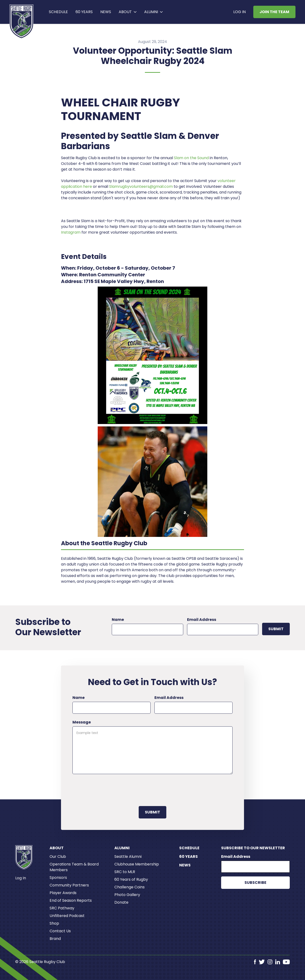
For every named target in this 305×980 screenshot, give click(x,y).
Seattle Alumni (128, 857)
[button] (128, 12)
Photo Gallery (127, 895)
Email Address (202, 620)
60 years (84, 12)
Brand (55, 939)
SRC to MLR (125, 872)
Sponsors (58, 878)
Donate (121, 902)
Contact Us (60, 931)
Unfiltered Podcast (67, 916)
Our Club (58, 857)
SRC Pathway (62, 908)
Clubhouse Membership (137, 864)
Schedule (58, 12)
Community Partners (69, 885)
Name (118, 620)
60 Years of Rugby (131, 879)
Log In (239, 12)
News (106, 12)
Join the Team (274, 12)
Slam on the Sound (191, 158)
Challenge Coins (130, 887)
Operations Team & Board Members (74, 867)
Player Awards (63, 893)
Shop (54, 923)
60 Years (188, 857)
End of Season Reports (71, 900)
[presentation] (109, 789)
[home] (22, 21)
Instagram (71, 232)
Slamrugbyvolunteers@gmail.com (141, 186)
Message (82, 722)
